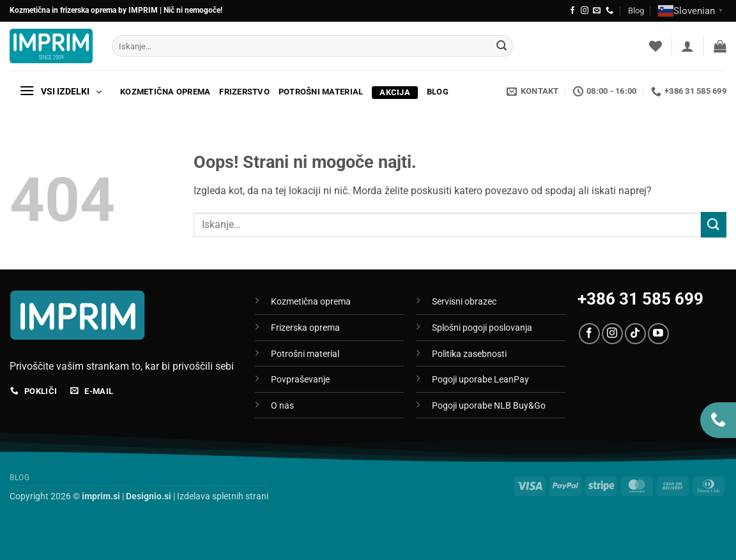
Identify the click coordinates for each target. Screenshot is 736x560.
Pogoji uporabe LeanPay (480, 380)
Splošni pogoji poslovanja (482, 328)
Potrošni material (321, 92)
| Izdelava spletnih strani (197, 496)
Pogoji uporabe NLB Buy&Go (489, 406)
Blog (636, 11)
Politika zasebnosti (469, 354)
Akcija (396, 92)
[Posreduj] (502, 46)
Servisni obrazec (464, 302)
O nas (282, 406)
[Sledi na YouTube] (658, 334)
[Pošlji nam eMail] (597, 11)
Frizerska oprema (305, 328)
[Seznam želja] (655, 46)
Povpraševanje (300, 380)
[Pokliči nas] (609, 11)
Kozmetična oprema (165, 92)
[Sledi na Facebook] (572, 11)
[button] (687, 46)
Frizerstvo (244, 92)
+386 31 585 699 (640, 299)
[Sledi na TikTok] (635, 334)
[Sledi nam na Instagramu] (585, 11)
